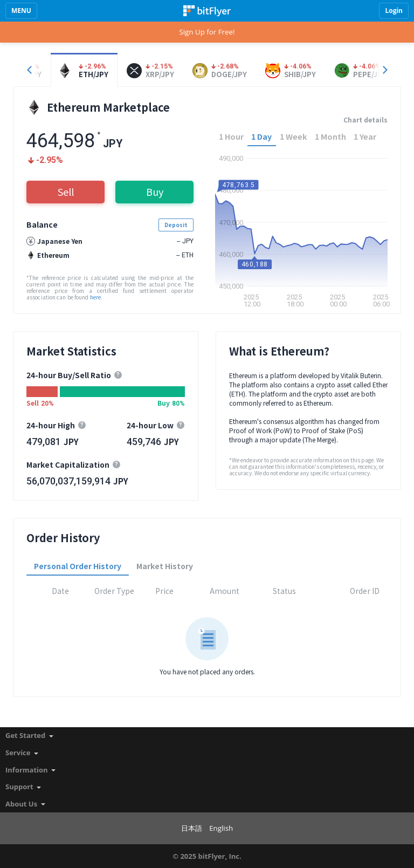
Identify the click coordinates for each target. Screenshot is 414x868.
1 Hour (231, 136)
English (221, 828)
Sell (66, 192)
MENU (21, 11)
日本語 (192, 828)
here (95, 297)
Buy (155, 192)
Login (394, 11)
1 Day (261, 136)
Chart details (365, 120)
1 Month (330, 136)
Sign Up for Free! (207, 32)
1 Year (365, 136)
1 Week (294, 136)
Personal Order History (78, 566)
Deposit (176, 225)
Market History (165, 566)
